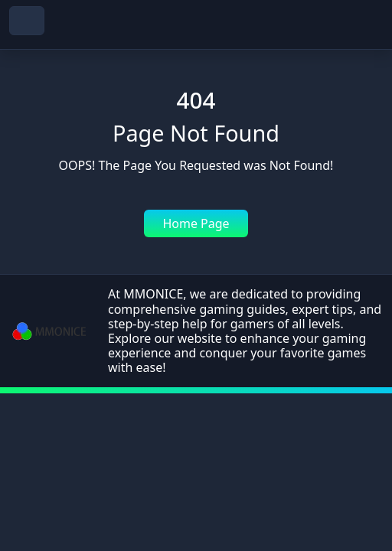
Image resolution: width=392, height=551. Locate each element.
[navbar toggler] (27, 21)
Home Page (196, 223)
